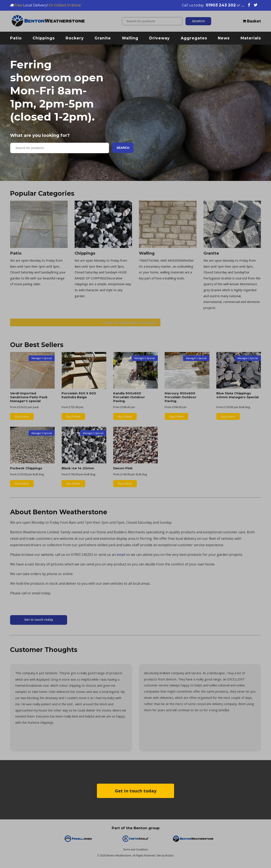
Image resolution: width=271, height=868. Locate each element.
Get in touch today (136, 795)
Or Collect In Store (65, 5)
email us (236, 5)
